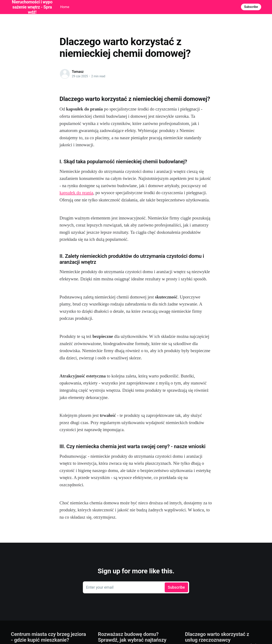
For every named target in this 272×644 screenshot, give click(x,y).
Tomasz (78, 72)
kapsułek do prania (76, 193)
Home (65, 7)
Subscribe (251, 7)
